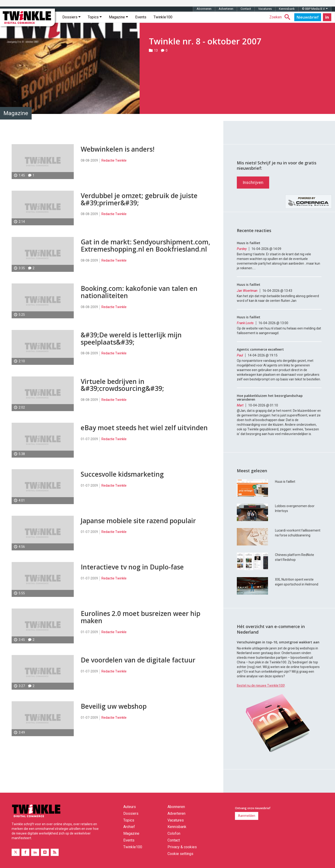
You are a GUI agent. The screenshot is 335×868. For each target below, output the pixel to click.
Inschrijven (253, 182)
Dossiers (71, 17)
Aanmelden (247, 816)
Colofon (174, 833)
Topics (95, 17)
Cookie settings (180, 854)
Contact (246, 9)
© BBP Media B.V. (315, 9)
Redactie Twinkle (114, 160)
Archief (129, 827)
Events (141, 17)
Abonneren (204, 9)
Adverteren (226, 9)
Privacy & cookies (182, 847)
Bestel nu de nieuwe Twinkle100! (261, 685)
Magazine (118, 17)
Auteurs (130, 807)
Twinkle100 (163, 17)
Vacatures (265, 9)
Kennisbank (287, 9)
